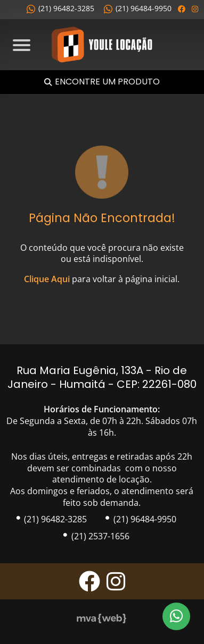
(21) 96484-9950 (138, 8)
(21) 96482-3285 (60, 8)
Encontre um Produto (107, 82)
